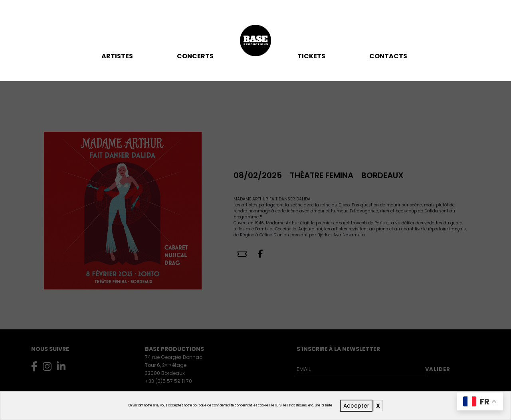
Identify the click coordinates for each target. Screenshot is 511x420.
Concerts (195, 56)
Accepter (356, 406)
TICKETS (311, 56)
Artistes (117, 56)
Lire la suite (324, 405)
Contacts (388, 56)
